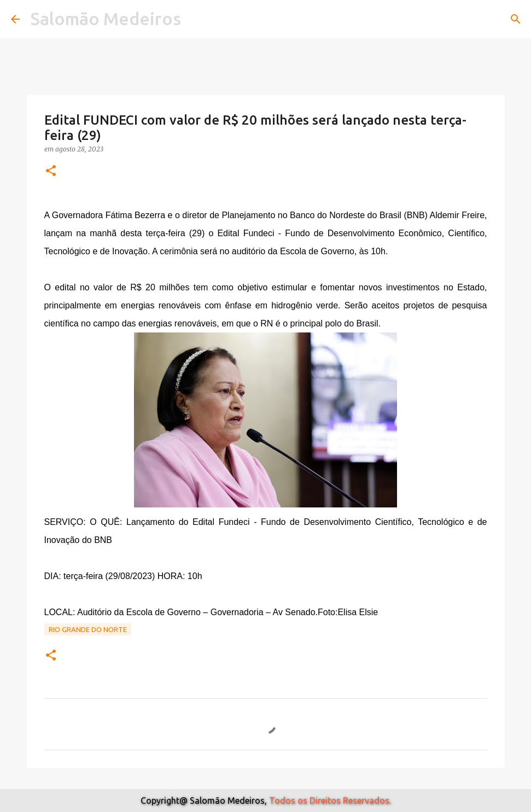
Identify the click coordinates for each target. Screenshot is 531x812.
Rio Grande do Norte (88, 629)
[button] (51, 171)
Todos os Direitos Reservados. (330, 801)
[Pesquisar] (516, 19)
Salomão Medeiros (106, 19)
